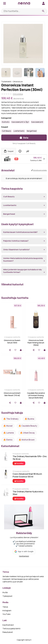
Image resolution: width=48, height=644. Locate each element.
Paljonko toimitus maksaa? (16, 241)
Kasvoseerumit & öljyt (20, 122)
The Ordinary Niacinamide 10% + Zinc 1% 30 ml (30, 458)
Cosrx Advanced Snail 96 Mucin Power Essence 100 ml (27, 475)
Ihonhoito (6, 122)
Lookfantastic (19, 131)
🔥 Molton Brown (27, 440)
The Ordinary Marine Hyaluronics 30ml (28, 493)
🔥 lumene (9, 433)
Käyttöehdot (24, 556)
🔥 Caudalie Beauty (28, 426)
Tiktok (5, 607)
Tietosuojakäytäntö (11, 629)
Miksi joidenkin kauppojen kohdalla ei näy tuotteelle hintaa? (23, 271)
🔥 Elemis (8, 440)
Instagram (7, 610)
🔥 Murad (8, 426)
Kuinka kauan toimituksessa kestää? (20, 232)
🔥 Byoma (29, 419)
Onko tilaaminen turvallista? (17, 250)
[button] (24, 551)
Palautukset (8, 632)
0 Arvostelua (18, 94)
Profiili (5, 592)
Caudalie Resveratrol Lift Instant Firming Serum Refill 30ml (36, 395)
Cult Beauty (7, 131)
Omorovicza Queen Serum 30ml (12, 341)
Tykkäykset (7, 596)
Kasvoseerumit (37, 122)
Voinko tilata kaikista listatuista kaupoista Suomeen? (23, 260)
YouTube (6, 614)
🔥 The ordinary (11, 419)
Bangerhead (32, 131)
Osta (24, 138)
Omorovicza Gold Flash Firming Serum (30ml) (36, 343)
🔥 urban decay (27, 433)
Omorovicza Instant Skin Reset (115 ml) (12, 394)
